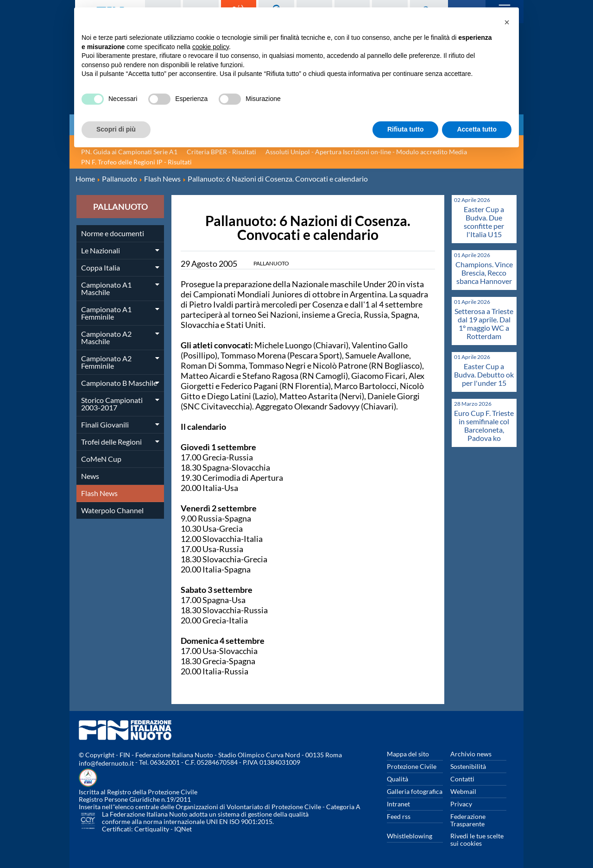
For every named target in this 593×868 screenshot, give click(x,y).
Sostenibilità (468, 766)
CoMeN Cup (101, 459)
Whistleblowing (410, 836)
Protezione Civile (412, 766)
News (90, 476)
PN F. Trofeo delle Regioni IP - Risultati (136, 162)
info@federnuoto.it (106, 763)
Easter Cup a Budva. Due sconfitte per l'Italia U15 (484, 222)
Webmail (463, 791)
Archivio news (471, 754)
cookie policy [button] (211, 47)
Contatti (462, 779)
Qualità (397, 779)
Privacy (461, 804)
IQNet (183, 829)
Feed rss (399, 816)
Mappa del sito (408, 754)
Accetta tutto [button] (477, 129)
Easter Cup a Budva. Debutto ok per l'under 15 (484, 374)
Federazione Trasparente (468, 820)
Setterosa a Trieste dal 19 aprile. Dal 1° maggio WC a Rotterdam (484, 324)
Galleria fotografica (415, 791)
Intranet (398, 804)
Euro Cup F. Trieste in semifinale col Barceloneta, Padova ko (484, 425)
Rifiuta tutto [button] (406, 129)
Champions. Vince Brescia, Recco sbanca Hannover (484, 273)
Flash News (99, 493)
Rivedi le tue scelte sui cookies (477, 840)
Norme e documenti (113, 233)
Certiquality (152, 829)
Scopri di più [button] (116, 129)
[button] (507, 22)
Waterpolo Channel (112, 510)
